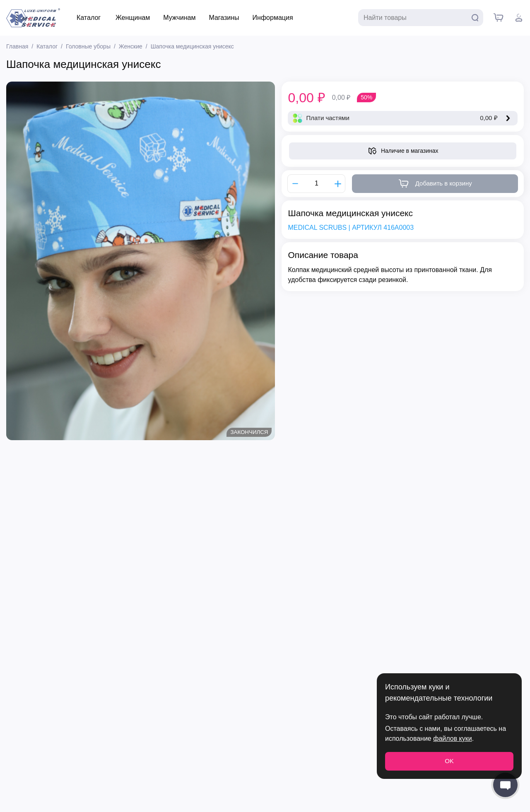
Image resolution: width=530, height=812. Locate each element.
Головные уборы (88, 46)
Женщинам (133, 18)
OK (449, 761)
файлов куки (452, 739)
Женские (131, 46)
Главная (17, 46)
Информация (273, 18)
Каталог (89, 18)
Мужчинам (179, 18)
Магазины (224, 18)
